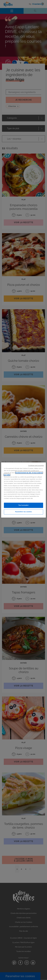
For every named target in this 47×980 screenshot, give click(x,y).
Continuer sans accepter (36, 465)
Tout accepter (23, 505)
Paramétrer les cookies (24, 512)
